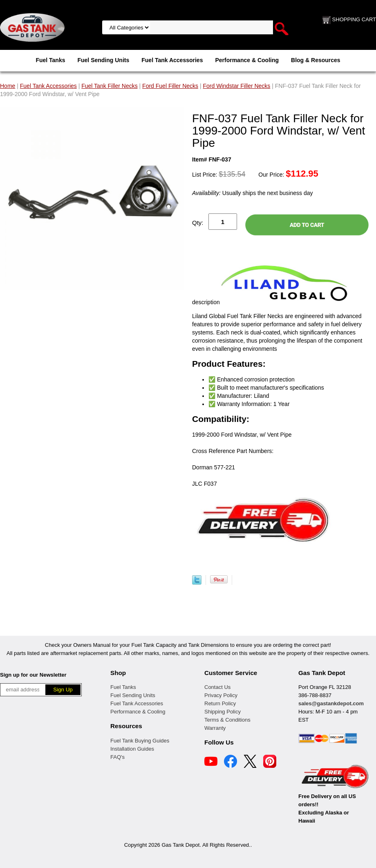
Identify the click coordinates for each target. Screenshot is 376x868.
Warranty (215, 728)
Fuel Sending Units (103, 60)
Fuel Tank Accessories (172, 60)
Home (8, 86)
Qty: (198, 223)
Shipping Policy (223, 712)
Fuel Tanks (50, 60)
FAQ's (118, 757)
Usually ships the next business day (252, 193)
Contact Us (217, 687)
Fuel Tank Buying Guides (140, 741)
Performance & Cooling (247, 60)
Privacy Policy (221, 695)
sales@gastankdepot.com (331, 703)
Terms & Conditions (227, 720)
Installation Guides (132, 749)
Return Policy (220, 703)
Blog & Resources (316, 60)
